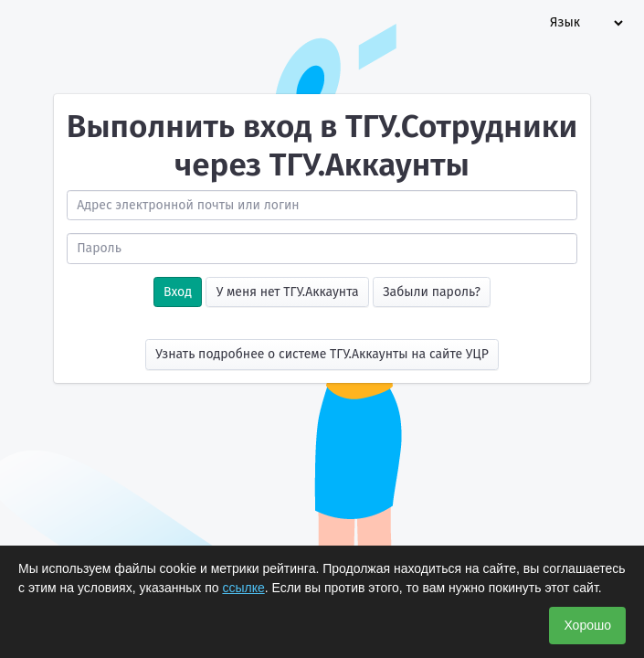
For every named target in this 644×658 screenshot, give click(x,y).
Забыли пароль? (432, 292)
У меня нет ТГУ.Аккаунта (288, 292)
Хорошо (587, 625)
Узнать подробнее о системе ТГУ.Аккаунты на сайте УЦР (322, 354)
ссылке (243, 588)
